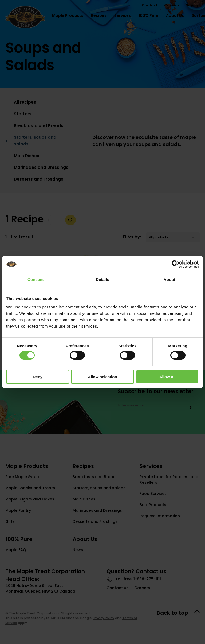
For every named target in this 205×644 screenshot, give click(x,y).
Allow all (167, 377)
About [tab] (169, 280)
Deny (38, 377)
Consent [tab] (36, 280)
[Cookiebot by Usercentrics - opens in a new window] (176, 264)
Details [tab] (102, 280)
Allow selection (102, 377)
